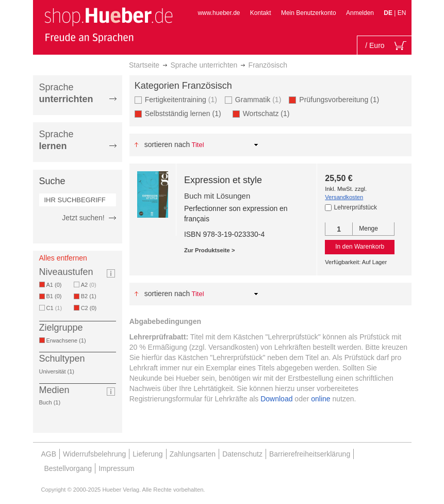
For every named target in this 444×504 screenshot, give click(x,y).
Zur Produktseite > (210, 250)
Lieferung (147, 454)
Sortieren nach (167, 144)
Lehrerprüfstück (356, 207)
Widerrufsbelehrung (94, 454)
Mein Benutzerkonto (309, 13)
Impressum (116, 468)
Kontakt (261, 13)
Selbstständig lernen (185, 113)
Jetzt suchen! (83, 218)
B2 (91, 296)
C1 (54, 308)
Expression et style (223, 180)
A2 (89, 285)
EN (402, 13)
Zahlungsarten (193, 454)
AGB (49, 454)
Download (276, 399)
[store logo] (108, 25)
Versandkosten (344, 197)
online (320, 399)
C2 (91, 308)
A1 (56, 285)
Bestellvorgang (68, 468)
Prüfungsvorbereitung (341, 99)
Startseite (144, 65)
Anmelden (360, 13)
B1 (56, 296)
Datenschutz (242, 454)
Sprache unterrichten (204, 65)
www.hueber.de (219, 13)
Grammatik (258, 99)
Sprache (66, 93)
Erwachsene (68, 340)
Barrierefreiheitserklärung (310, 454)
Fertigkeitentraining (181, 99)
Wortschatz (268, 113)
